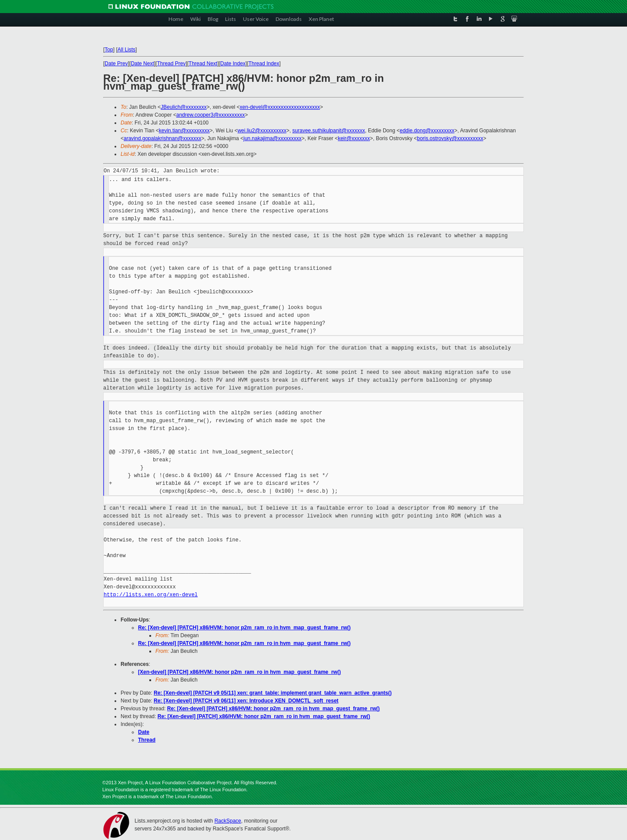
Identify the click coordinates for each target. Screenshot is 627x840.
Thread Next (203, 64)
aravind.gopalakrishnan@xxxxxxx (162, 138)
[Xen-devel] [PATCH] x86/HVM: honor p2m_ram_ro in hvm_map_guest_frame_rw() (239, 672)
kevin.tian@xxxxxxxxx (184, 131)
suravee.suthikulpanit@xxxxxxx (329, 131)
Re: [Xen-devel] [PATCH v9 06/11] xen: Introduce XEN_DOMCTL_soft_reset (246, 701)
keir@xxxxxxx (354, 138)
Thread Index (264, 64)
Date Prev (116, 64)
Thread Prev (171, 64)
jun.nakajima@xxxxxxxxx (273, 138)
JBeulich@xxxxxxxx (184, 107)
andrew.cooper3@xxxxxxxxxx (211, 115)
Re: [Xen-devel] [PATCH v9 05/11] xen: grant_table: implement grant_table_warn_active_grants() (273, 693)
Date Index (233, 64)
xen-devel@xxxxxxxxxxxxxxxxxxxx (280, 107)
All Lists (126, 50)
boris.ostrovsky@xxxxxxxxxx (450, 138)
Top (109, 50)
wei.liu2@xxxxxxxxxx (262, 131)
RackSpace (228, 821)
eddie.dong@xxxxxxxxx (427, 131)
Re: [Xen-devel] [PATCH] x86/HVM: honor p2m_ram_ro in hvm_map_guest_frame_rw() (244, 628)
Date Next (142, 64)
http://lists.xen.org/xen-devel (151, 595)
